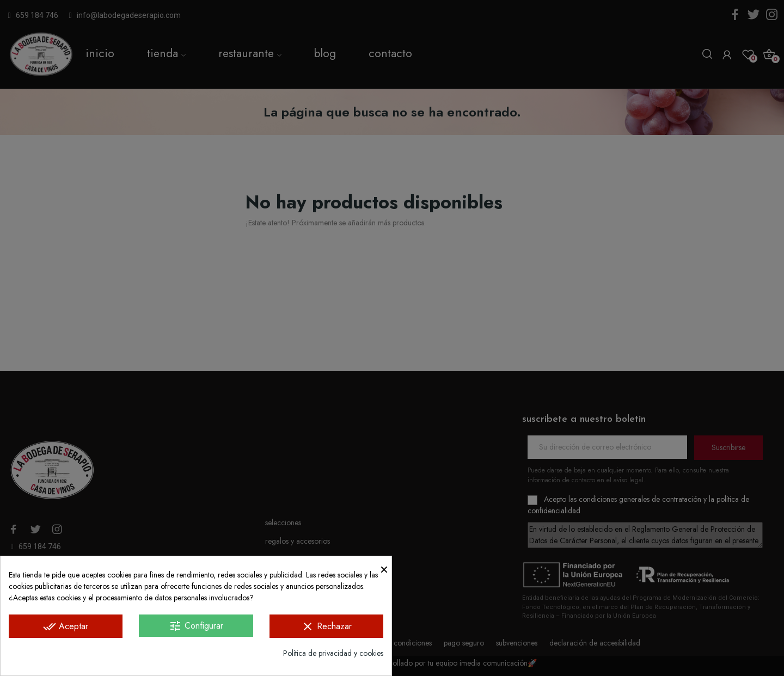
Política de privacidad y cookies (333, 653)
